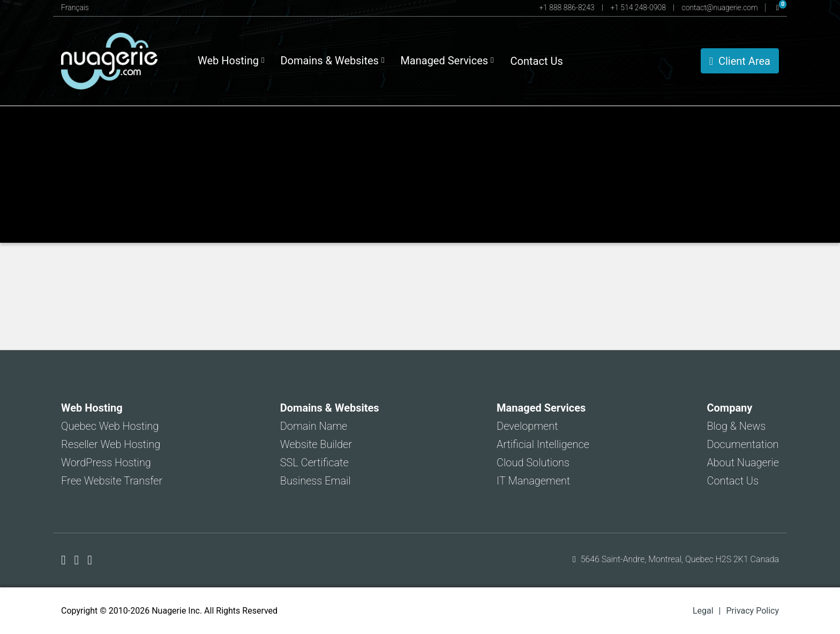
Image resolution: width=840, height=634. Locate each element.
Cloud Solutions (533, 463)
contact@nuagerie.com (721, 8)
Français (75, 8)
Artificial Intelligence (543, 444)
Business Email (316, 481)
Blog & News (736, 426)
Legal (703, 611)
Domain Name (314, 426)
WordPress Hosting (106, 463)
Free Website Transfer (112, 481)
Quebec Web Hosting (110, 426)
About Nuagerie (743, 463)
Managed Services (447, 61)
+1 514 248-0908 (639, 8)
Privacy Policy (753, 611)
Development (527, 426)
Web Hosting (231, 61)
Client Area (740, 61)
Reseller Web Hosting (111, 444)
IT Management (533, 481)
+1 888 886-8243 (568, 8)
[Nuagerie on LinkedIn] (90, 560)
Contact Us (537, 61)
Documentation (742, 444)
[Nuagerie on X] (78, 560)
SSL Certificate (314, 463)
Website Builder (316, 444)
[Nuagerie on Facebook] (65, 560)
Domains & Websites (332, 61)
